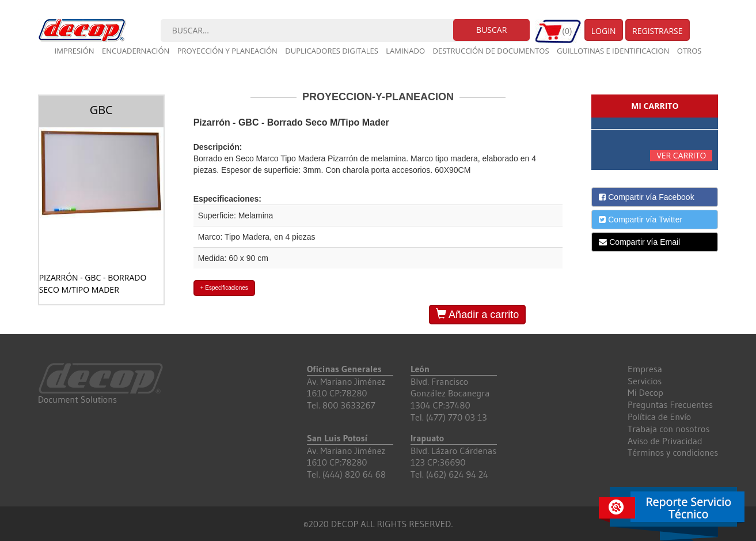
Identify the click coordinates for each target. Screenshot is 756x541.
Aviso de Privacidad (665, 441)
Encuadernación (136, 51)
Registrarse (658, 31)
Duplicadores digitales (332, 51)
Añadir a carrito (477, 314)
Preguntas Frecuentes (670, 404)
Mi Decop (645, 392)
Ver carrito (681, 155)
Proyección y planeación (227, 51)
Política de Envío (659, 417)
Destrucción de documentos (491, 51)
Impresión (75, 51)
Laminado (405, 51)
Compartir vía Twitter (641, 220)
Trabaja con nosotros (668, 429)
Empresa (645, 369)
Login (604, 31)
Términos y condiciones (673, 452)
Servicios (645, 381)
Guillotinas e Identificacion (613, 51)
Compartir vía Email (639, 242)
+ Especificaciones (224, 288)
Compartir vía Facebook (646, 197)
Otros (689, 51)
